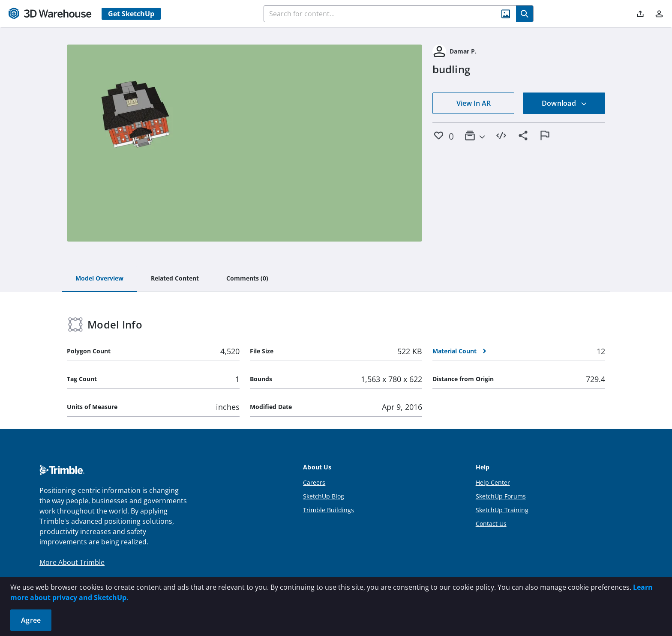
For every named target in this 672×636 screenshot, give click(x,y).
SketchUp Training (502, 510)
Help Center (493, 482)
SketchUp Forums (501, 496)
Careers (314, 482)
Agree (31, 620)
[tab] (99, 279)
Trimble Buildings (328, 510)
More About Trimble (72, 562)
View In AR (474, 103)
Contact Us (491, 524)
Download (564, 103)
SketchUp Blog (324, 496)
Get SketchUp (131, 14)
